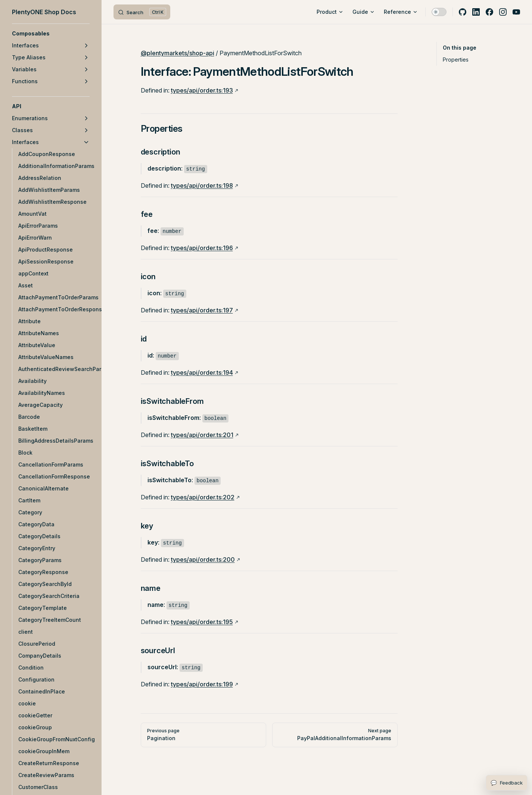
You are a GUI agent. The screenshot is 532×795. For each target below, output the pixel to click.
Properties (456, 60)
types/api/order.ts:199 (202, 684)
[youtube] (516, 12)
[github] (463, 12)
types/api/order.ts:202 (203, 497)
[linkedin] (476, 12)
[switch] (439, 12)
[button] (51, 34)
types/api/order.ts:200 (203, 559)
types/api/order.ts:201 (202, 435)
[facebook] (489, 12)
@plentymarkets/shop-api (178, 53)
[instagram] (503, 12)
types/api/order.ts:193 (202, 90)
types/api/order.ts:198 (202, 185)
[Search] (142, 12)
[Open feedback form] (507, 783)
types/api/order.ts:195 (202, 622)
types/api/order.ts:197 (202, 310)
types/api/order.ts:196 (202, 248)
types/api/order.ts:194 (202, 372)
